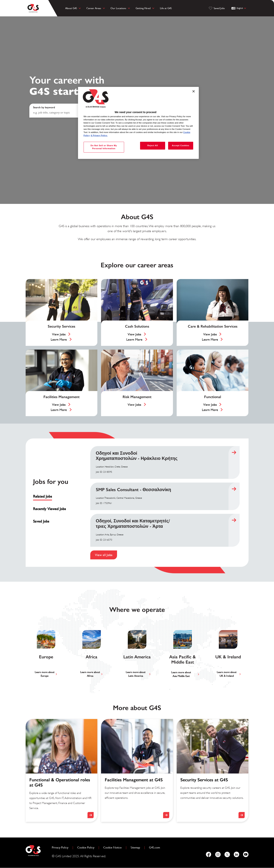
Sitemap (135, 847)
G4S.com (156, 847)
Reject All (153, 145)
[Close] (194, 91)
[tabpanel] (165, 503)
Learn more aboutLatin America (136, 674)
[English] (239, 8)
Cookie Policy (87, 847)
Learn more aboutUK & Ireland (227, 674)
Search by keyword (44, 107)
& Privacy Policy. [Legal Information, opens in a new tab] (99, 135)
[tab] (51, 496)
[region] (138, 123)
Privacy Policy (62, 847)
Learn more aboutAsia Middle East (181, 674)
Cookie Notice (112, 847)
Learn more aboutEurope (45, 674)
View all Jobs (104, 555)
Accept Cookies (180, 145)
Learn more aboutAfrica (90, 674)
